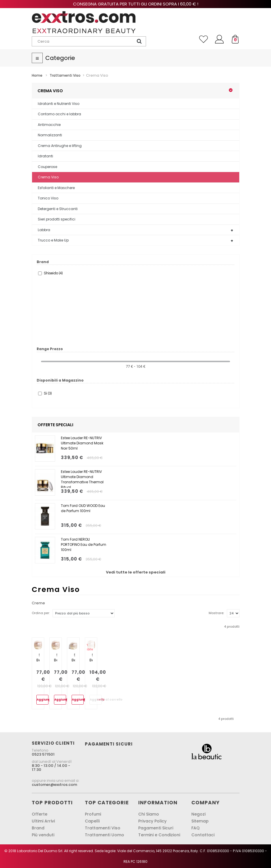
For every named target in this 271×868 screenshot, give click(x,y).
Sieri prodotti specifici (57, 219)
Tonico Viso (48, 198)
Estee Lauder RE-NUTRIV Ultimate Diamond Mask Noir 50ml (82, 443)
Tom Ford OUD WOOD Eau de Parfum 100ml (83, 508)
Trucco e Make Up (53, 240)
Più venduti (43, 835)
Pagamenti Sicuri (156, 828)
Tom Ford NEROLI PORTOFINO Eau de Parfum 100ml (84, 545)
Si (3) (48, 393)
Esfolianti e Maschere (56, 188)
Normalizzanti (50, 135)
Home (37, 75)
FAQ (196, 828)
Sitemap (200, 821)
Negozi (198, 814)
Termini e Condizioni (159, 835)
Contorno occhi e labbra (59, 114)
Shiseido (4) (53, 273)
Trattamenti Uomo (104, 835)
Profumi (93, 814)
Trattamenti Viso (103, 828)
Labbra (44, 230)
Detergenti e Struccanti (58, 209)
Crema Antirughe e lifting (60, 146)
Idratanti (45, 156)
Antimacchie (49, 125)
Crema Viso (48, 177)
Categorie (60, 58)
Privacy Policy (152, 821)
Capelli (92, 821)
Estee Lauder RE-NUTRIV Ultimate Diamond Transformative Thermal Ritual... (82, 479)
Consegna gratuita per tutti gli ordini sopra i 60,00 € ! (136, 4)
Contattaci (203, 835)
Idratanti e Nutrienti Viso (59, 104)
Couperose (47, 167)
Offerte (40, 814)
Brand (38, 828)
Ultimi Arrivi (43, 821)
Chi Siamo (149, 814)
